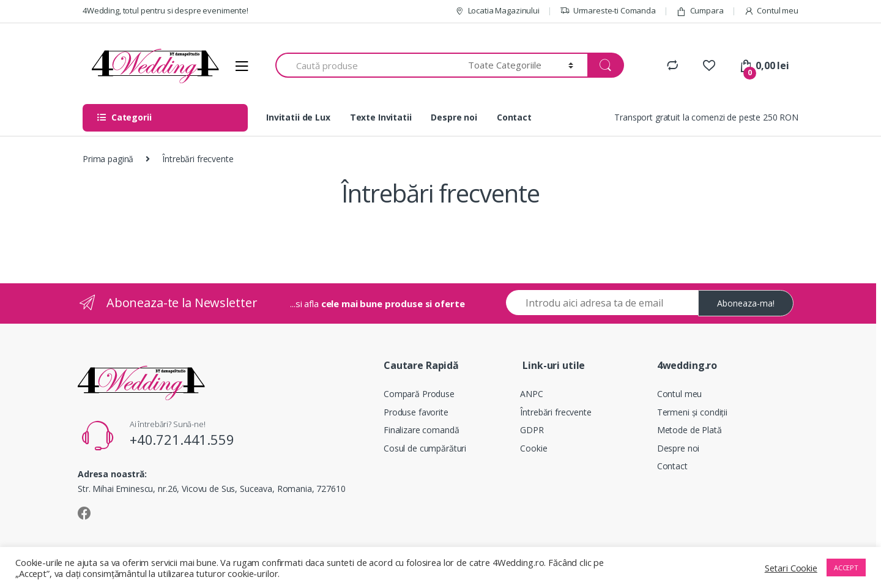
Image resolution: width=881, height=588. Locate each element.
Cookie (533, 448)
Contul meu (771, 11)
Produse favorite (416, 412)
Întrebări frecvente (556, 412)
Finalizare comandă (421, 430)
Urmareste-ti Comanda (608, 11)
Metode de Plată (690, 430)
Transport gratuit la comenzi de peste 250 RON (706, 117)
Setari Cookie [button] (791, 568)
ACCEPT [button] (846, 568)
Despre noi (454, 117)
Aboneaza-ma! (746, 303)
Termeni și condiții (692, 412)
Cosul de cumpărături (425, 448)
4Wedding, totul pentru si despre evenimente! (165, 10)
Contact (514, 117)
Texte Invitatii (381, 117)
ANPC (531, 394)
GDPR (532, 430)
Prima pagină (108, 159)
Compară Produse (419, 394)
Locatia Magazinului (497, 11)
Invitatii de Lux (298, 117)
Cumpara (700, 11)
